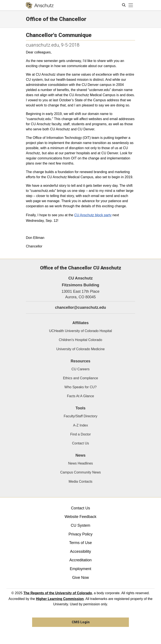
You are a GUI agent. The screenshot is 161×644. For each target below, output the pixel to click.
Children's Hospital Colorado (80, 340)
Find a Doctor (80, 434)
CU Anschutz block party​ (93, 215)
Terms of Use (80, 543)
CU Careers (80, 369)
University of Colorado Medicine (80, 349)
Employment (80, 569)
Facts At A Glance (80, 396)
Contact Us (80, 443)
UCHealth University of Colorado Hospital (80, 331)
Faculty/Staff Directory (80, 416)
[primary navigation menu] (131, 5)
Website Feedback (81, 517)
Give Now (80, 578)
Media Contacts (80, 482)
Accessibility (80, 551)
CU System (80, 525)
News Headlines (80, 463)
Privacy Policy (80, 534)
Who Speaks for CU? (80, 387)
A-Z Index (80, 425)
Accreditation (80, 560)
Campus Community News (80, 472)
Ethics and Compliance (80, 378)
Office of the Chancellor (56, 19)
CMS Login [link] (81, 622)
